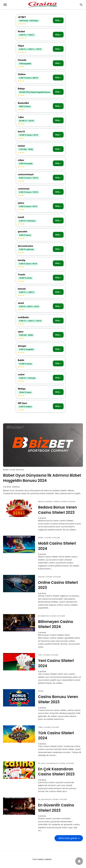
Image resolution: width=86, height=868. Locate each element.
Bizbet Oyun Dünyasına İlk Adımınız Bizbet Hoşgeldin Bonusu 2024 (42, 478)
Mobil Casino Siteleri (49, 538)
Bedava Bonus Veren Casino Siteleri (57, 502)
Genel (41, 691)
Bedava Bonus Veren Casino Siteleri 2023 (58, 510)
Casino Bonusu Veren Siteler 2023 (58, 699)
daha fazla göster (68, 838)
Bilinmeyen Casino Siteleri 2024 (56, 624)
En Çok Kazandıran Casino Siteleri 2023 (56, 772)
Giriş (58, 20)
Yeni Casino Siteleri (48, 655)
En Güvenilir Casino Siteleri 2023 (56, 808)
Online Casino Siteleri (50, 577)
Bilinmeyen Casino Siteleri (52, 616)
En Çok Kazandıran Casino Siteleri (56, 763)
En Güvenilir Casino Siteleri (53, 799)
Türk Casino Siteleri (49, 727)
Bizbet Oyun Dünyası (14, 470)
